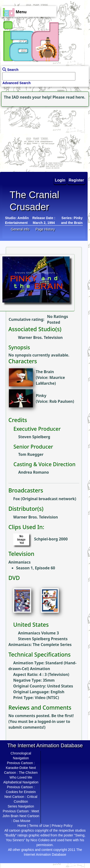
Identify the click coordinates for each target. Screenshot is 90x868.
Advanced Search (17, 83)
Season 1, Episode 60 (36, 568)
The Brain (45, 372)
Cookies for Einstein (21, 792)
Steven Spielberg (34, 437)
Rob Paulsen (61, 401)
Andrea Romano (34, 472)
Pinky (41, 396)
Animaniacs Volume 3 (38, 633)
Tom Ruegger (31, 454)
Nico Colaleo (40, 840)
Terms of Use (39, 826)
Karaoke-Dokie (17, 768)
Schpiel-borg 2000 (51, 539)
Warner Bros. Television (40, 337)
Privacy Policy (62, 826)
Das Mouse (22, 821)
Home (22, 826)
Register (76, 180)
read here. (75, 97)
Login (60, 180)
